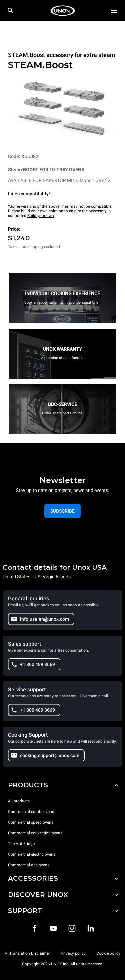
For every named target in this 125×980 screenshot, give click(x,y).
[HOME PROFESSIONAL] (63, 11)
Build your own (41, 216)
